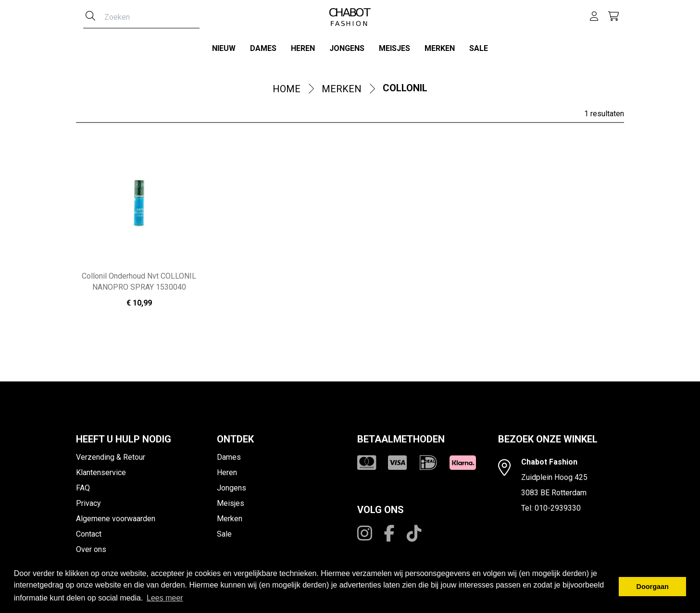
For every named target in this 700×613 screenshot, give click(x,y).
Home (287, 86)
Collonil (405, 86)
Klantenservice (101, 470)
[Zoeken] (90, 17)
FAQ (83, 485)
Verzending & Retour (111, 454)
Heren (303, 48)
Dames (263, 48)
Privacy (88, 500)
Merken (440, 48)
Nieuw (224, 48)
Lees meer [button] (165, 598)
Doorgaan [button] (653, 587)
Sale (479, 48)
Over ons (91, 546)
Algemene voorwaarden (116, 516)
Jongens (347, 48)
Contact (89, 531)
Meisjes (394, 48)
